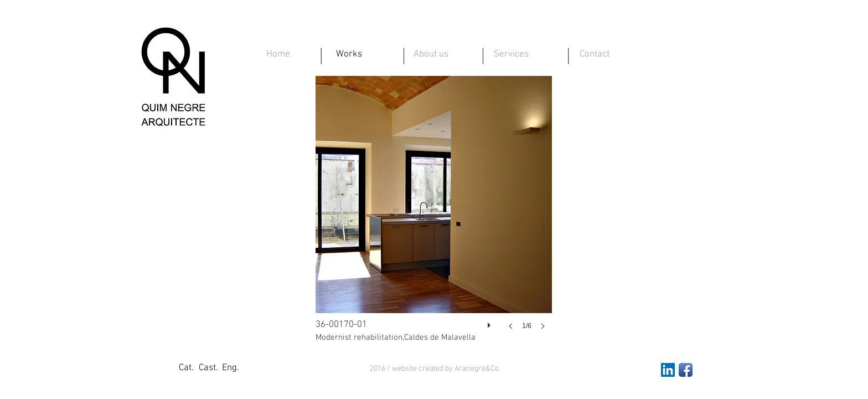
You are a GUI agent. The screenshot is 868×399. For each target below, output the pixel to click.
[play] (490, 323)
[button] (434, 369)
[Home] (278, 55)
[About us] (431, 55)
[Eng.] (230, 369)
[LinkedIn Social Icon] (668, 370)
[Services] (511, 55)
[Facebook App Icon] (686, 370)
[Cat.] (186, 369)
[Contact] (595, 55)
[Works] (349, 55)
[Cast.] (208, 369)
